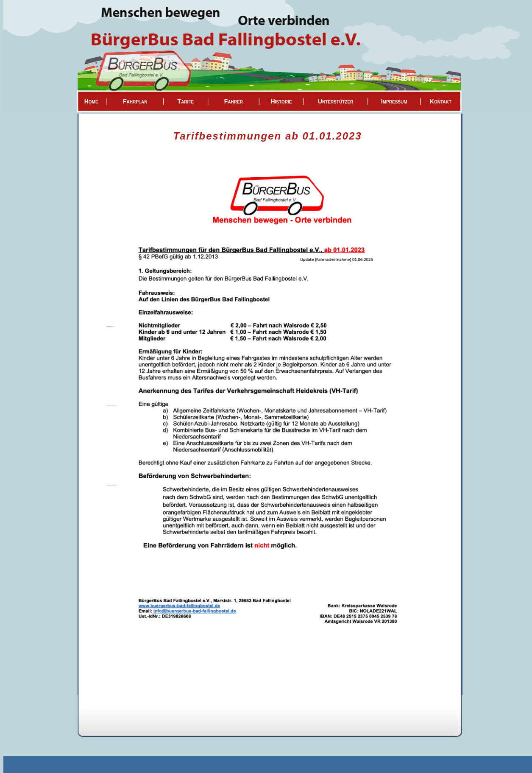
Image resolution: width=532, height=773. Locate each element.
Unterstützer (336, 101)
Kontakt (441, 101)
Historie (281, 101)
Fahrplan (135, 101)
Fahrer (234, 101)
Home (91, 101)
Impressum (394, 101)
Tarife (186, 101)
